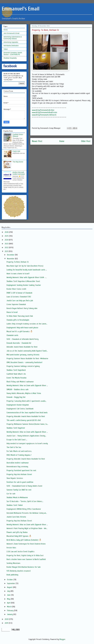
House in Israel (12, 312)
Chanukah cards (12, 335)
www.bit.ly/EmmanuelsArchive (43, 110)
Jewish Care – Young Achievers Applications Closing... (26, 436)
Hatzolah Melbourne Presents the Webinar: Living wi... (27, 513)
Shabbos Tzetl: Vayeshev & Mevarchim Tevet (23, 281)
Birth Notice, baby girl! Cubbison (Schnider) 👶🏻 (24, 540)
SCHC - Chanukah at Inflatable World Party (23, 339)
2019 (7, 623)
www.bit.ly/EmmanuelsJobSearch (44, 115)
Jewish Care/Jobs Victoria (16, 517)
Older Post (86, 141)
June (9, 595)
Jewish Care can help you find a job (20, 301)
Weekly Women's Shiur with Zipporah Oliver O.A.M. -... (27, 277)
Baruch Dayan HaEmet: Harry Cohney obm (22, 308)
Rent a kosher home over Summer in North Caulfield (26, 559)
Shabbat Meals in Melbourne (17, 497)
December (11, 255)
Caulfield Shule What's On (16, 374)
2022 (7, 248)
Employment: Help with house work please (22, 328)
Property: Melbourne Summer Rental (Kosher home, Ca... (27, 424)
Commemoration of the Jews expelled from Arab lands (27, 413)
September (11, 583)
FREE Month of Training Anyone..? (19, 455)
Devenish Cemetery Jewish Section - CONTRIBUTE (13, 54)
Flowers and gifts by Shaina (17, 532)
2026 (7, 232)
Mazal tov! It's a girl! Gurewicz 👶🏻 (20, 331)
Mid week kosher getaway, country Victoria (23, 355)
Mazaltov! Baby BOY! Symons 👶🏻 (19, 536)
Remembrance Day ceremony (17, 467)
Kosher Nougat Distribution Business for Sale (24, 567)
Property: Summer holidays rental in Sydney (23, 366)
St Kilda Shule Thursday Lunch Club (20, 316)
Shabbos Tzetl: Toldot (15, 505)
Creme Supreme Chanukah (16, 304)
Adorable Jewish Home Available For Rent (22, 347)
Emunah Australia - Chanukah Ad (19, 343)
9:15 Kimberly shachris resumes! (19, 571)
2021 (7, 251)
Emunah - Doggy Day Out (16, 397)
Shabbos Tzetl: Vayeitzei (16, 428)
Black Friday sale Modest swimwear (20, 382)
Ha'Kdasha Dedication (11, 46)
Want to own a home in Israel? (18, 274)
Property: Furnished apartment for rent (21, 470)
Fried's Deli (16, 151)
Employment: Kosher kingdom (18, 405)
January (10, 614)
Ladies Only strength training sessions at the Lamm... (27, 324)
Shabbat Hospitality (10, 58)
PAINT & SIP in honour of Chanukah (19, 293)
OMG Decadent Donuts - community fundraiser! (24, 362)
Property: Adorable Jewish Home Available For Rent (26, 416)
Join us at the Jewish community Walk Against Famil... (27, 351)
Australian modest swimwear (18, 463)
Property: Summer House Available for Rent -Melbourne (27, 359)
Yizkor (6, 49)
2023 (7, 244)
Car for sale (11, 494)
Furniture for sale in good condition (20, 482)
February (10, 610)
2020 (7, 619)
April (9, 603)
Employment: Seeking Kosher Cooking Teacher (24, 285)
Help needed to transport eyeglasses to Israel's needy (27, 443)
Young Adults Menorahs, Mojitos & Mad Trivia (24, 393)
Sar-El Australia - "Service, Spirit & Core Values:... (25, 501)
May (9, 599)
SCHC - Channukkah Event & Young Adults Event (24, 486)
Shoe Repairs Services (15, 478)
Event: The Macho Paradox (16, 378)
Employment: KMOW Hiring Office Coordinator (24, 509)
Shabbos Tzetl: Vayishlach (16, 370)
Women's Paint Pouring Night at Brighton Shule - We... (27, 528)
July (9, 591)
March (10, 607)
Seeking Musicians (13, 563)
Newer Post (37, 141)
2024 (7, 240)
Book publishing (12, 575)
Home (62, 141)
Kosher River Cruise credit (16, 289)
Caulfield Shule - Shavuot (18, 135)
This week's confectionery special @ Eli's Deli (24, 420)
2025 (7, 236)
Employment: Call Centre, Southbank (20, 409)
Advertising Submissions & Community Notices (13, 38)
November (11, 259)
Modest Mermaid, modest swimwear (19, 173)
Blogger (62, 639)
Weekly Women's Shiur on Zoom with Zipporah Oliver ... (27, 385)
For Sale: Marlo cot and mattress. (19, 451)
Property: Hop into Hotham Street (19, 474)
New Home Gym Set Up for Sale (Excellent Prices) (25, 266)
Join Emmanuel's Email (11, 33)
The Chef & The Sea (14, 447)
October (10, 580)
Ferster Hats (11, 548)
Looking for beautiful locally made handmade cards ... (27, 270)
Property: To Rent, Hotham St (18, 262)
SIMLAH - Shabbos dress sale (17, 389)
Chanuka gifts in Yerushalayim (18, 320)
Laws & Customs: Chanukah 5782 (19, 297)
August (10, 587)
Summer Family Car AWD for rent (19, 490)
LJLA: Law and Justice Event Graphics (20, 552)
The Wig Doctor (18, 162)
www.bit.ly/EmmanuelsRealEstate (44, 112)
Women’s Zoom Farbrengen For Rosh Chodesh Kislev (26, 544)
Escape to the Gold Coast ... (17, 440)
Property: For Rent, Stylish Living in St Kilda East (25, 555)
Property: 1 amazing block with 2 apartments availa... (26, 401)
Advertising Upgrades (11, 42)
